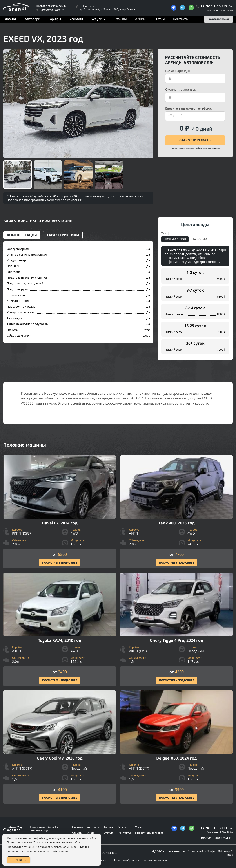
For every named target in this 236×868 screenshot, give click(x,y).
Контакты (181, 19)
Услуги (97, 19)
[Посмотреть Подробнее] (60, 512)
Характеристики (63, 235)
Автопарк (32, 19)
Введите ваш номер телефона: (189, 108)
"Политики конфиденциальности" (55, 848)
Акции (140, 19)
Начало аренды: (178, 71)
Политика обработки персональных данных (141, 860)
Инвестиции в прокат (149, 833)
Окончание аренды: (181, 90)
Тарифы (55, 19)
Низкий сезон (175, 239)
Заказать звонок (219, 19)
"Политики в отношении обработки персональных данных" (46, 852)
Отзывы (120, 19)
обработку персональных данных (207, 148)
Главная (10, 19)
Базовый (200, 239)
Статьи (159, 19)
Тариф (165, 233)
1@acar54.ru (222, 838)
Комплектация (22, 235)
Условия (76, 19)
